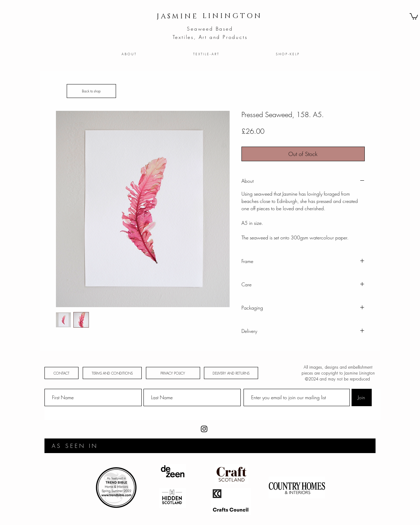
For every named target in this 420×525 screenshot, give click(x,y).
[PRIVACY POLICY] (173, 373)
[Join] (362, 397)
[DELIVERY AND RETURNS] (231, 373)
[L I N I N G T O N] (232, 16)
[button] (414, 16)
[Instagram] (204, 429)
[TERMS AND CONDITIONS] (112, 373)
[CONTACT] (61, 373)
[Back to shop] (91, 91)
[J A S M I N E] (177, 16)
